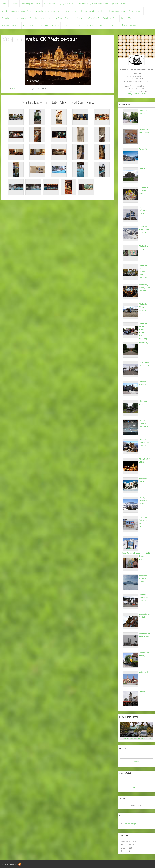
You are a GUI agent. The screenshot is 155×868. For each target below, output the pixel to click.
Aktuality (14, 4)
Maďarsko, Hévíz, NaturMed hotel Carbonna (143, 271)
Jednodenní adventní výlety (93, 11)
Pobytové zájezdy (70, 11)
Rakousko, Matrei (143, 480)
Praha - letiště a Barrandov (143, 423)
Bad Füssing (113, 25)
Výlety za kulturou (66, 4)
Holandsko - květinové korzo (144, 210)
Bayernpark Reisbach (144, 112)
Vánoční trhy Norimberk (144, 616)
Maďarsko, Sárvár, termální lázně (143, 309)
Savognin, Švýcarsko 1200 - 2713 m (144, 522)
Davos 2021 (144, 149)
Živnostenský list (129, 25)
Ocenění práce (30, 25)
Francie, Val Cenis (110, 18)
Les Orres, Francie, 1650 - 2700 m (145, 230)
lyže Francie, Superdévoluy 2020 (68, 18)
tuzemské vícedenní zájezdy (47, 11)
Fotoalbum (7, 18)
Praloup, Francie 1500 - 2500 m (144, 443)
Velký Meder (50, 4)
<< (123, 805)
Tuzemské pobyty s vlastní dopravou (93, 4)
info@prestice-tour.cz (137, 94)
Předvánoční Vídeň (144, 461)
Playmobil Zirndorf (143, 383)
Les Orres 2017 (92, 18)
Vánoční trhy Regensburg (144, 635)
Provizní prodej (135, 11)
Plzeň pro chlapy (143, 402)
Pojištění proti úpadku (31, 4)
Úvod (4, 4)
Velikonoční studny (144, 654)
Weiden (142, 692)
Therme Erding (142, 557)
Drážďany (143, 168)
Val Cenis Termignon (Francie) (144, 578)
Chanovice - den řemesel (144, 131)
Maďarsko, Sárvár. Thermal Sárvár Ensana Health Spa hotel (144, 332)
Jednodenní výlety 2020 (122, 4)
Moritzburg (144, 343)
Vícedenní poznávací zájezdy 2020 (17, 11)
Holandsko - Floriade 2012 (145, 189)
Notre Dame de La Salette (145, 364)
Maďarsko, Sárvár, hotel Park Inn (144, 288)
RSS (27, 864)
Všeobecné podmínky (49, 25)
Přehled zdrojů (130, 824)
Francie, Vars (127, 18)
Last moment (21, 18)
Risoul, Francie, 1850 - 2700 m (145, 501)
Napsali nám (68, 25)
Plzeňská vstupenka (116, 11)
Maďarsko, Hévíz (143, 247)
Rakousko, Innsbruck (11, 25)
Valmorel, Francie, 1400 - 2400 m (145, 598)
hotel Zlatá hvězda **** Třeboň (91, 25)
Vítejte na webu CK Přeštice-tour (40, 39)
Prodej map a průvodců (40, 18)
